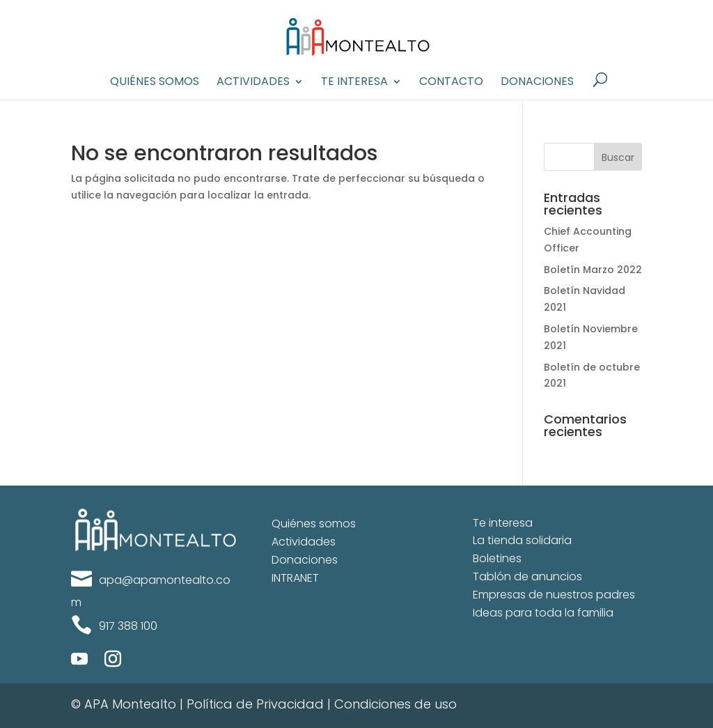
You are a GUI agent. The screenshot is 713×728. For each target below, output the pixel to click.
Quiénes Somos (155, 83)
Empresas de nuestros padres (554, 595)
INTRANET (295, 578)
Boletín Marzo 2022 (593, 270)
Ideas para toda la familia (543, 613)
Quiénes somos (314, 524)
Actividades (253, 83)
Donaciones (537, 83)
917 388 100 (128, 626)
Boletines (497, 558)
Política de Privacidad (255, 704)
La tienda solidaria (522, 540)
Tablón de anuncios (527, 576)
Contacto (451, 83)
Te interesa (354, 83)
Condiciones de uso (395, 704)
